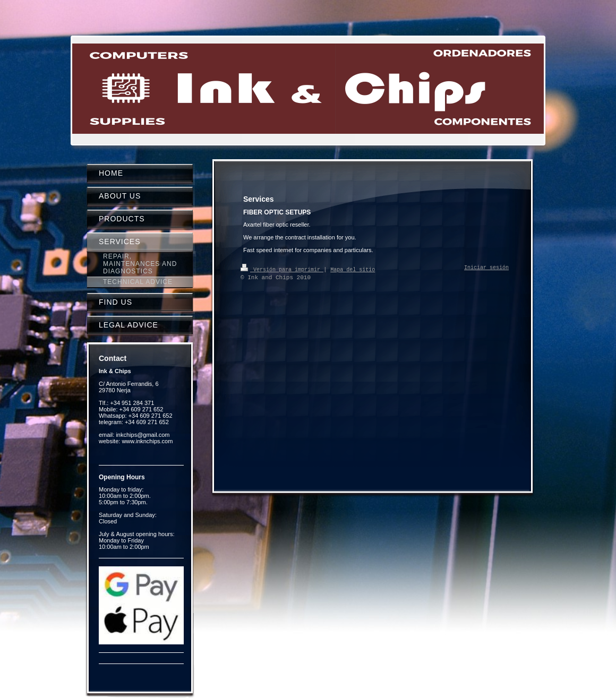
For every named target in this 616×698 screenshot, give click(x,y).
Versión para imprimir (282, 269)
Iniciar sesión (486, 268)
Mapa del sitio (353, 269)
